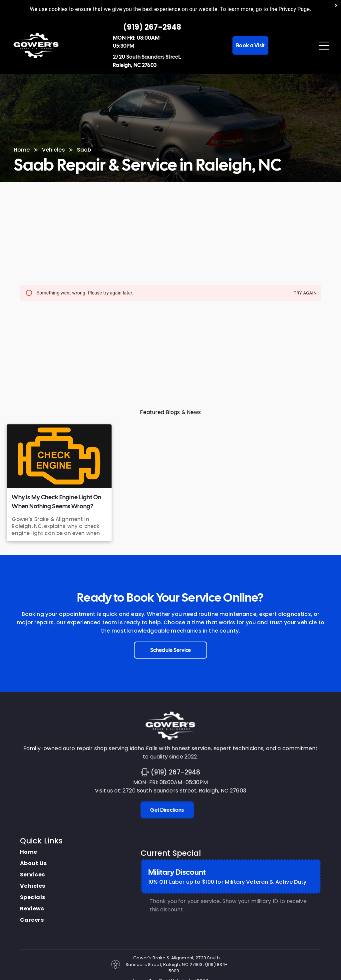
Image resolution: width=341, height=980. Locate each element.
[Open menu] (324, 46)
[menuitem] (33, 852)
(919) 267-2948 (175, 772)
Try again (305, 293)
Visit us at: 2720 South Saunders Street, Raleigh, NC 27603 (170, 791)
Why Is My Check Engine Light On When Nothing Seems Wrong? (56, 502)
